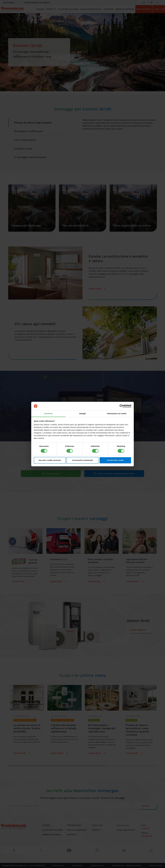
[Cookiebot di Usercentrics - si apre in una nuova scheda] (121, 406)
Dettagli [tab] (82, 414)
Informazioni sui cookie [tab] (117, 414)
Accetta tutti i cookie (115, 460)
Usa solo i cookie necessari (50, 460)
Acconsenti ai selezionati (82, 460)
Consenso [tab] (48, 414)
